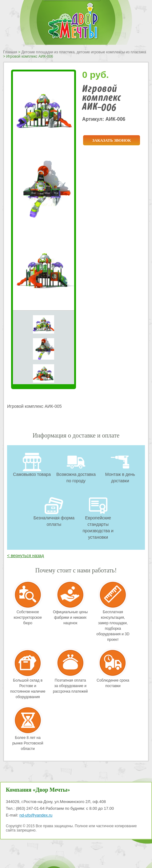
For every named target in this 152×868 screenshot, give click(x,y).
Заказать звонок (112, 140)
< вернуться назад (26, 556)
